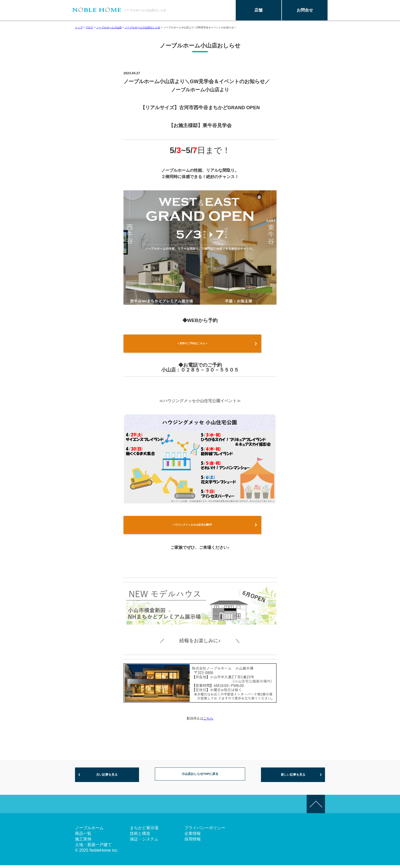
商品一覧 (83, 836)
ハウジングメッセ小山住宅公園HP (192, 526)
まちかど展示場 (144, 831)
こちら (208, 721)
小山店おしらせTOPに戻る (200, 777)
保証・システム (144, 842)
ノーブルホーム (89, 831)
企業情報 (193, 836)
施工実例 (83, 842)
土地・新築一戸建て (93, 847)
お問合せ (305, 10)
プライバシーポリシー (205, 831)
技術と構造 (140, 836)
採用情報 (193, 842)
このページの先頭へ (316, 807)
